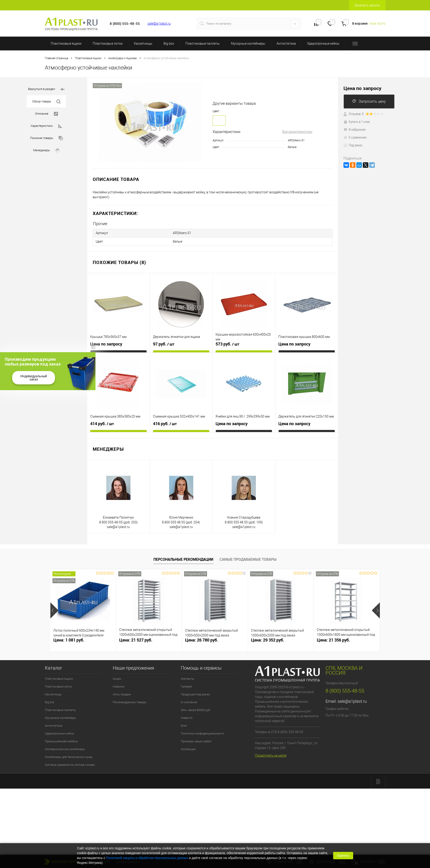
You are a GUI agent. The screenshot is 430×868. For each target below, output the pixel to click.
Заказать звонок (367, 5)
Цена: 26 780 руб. (202, 639)
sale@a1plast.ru (159, 23)
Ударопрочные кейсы (323, 44)
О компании (189, 701)
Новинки (119, 685)
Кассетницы (143, 44)
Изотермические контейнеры (65, 748)
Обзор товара (46, 102)
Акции (117, 678)
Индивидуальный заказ (34, 378)
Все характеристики (297, 132)
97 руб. (164, 343)
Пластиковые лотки (108, 44)
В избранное (355, 129)
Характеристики (46, 126)
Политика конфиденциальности (202, 732)
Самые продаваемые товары (248, 558)
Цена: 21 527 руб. (136, 639)
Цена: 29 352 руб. (268, 639)
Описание (46, 114)
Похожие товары (46, 138)
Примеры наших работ (196, 740)
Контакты (188, 678)
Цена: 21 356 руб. (333, 639)
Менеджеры (46, 150)
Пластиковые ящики (66, 44)
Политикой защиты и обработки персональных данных (147, 858)
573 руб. (227, 343)
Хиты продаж (122, 693)
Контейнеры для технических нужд (68, 756)
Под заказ (353, 145)
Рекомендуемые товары (130, 701)
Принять (343, 856)
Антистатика (286, 44)
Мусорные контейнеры (248, 44)
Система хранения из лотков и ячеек (70, 764)
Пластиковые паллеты (203, 44)
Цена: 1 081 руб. (69, 639)
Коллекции (188, 748)
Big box (169, 44)
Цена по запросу (106, 343)
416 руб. (165, 423)
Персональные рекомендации (183, 558)
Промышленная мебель (61, 740)
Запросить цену (369, 101)
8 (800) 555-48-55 (345, 690)
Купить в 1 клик (357, 122)
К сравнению (355, 137)
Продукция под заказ (195, 693)
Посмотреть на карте (271, 754)
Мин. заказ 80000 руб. (196, 709)
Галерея (186, 685)
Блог (184, 724)
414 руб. (102, 423)
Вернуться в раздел (46, 89)
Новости (187, 717)
